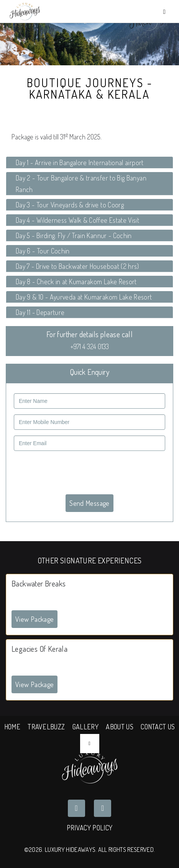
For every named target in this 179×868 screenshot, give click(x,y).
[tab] (89, 162)
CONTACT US (158, 727)
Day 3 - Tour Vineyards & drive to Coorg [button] (70, 205)
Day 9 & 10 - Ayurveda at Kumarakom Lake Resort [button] (84, 297)
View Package (34, 619)
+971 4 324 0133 (90, 346)
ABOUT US (120, 727)
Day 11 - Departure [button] (40, 312)
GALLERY (85, 727)
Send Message (89, 503)
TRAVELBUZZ (46, 727)
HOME (12, 727)
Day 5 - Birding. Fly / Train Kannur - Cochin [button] (74, 235)
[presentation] (72, 472)
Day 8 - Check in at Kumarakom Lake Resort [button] (76, 282)
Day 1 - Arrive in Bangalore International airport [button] (80, 162)
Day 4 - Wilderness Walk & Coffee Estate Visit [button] (77, 220)
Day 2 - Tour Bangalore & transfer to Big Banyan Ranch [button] (81, 184)
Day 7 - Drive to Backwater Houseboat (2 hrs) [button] (77, 266)
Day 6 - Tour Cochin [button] (43, 251)
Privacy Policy (89, 828)
